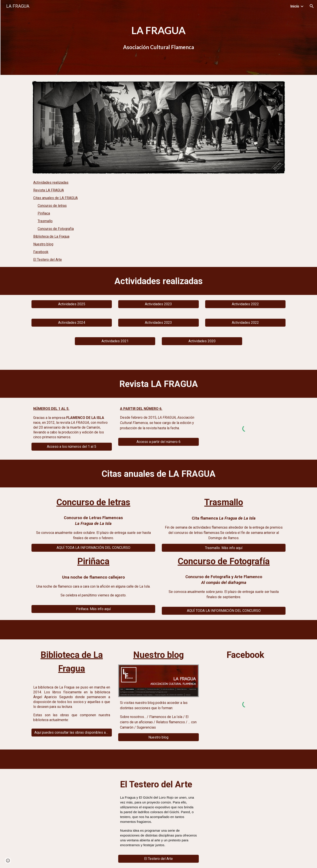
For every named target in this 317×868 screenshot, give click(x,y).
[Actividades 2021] (115, 341)
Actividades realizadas (51, 182)
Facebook (41, 252)
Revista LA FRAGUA (49, 190)
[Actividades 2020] (202, 341)
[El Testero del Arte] (158, 859)
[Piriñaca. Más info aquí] (93, 609)
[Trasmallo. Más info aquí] (224, 548)
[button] (312, 6)
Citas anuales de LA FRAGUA (55, 198)
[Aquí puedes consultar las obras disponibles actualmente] (72, 732)
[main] (158, 37)
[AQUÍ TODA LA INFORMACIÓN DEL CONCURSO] (93, 548)
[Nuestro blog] (158, 737)
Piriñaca (44, 213)
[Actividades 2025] (72, 304)
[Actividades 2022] (245, 304)
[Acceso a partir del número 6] (158, 442)
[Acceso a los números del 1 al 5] (72, 447)
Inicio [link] (295, 6)
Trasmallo (45, 221)
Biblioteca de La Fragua (51, 236)
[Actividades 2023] (158, 304)
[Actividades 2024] (72, 323)
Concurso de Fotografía (56, 229)
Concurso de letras (52, 206)
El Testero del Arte (48, 260)
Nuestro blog (43, 244)
